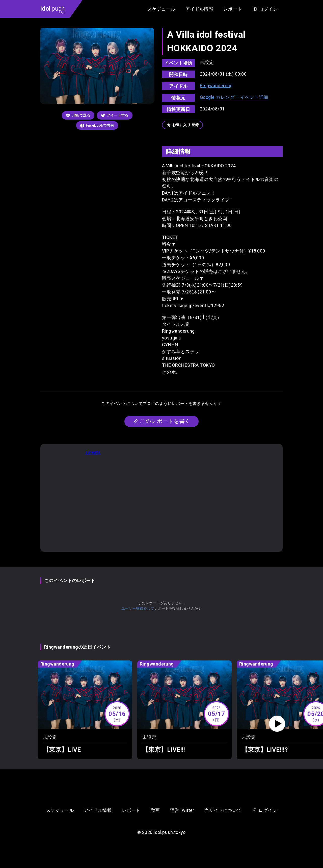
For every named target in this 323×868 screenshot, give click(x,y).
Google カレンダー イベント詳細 (234, 97)
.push (53, 9)
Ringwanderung (216, 86)
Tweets (93, 452)
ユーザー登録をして (138, 608)
